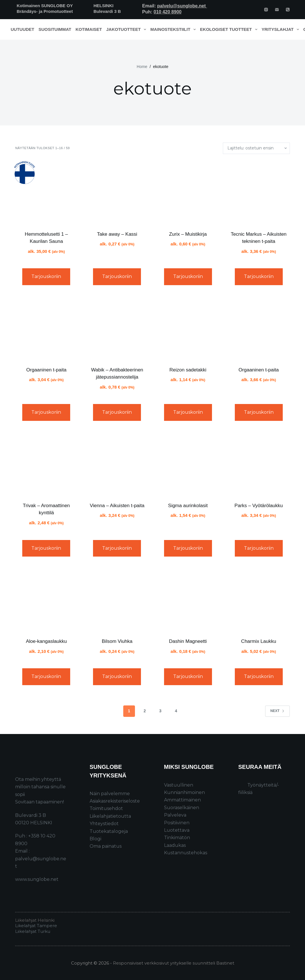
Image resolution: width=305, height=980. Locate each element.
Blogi (95, 839)
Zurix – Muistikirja (188, 234)
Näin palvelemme (110, 794)
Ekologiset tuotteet (230, 29)
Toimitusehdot (106, 808)
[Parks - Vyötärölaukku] (259, 464)
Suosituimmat (55, 29)
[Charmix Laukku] (259, 599)
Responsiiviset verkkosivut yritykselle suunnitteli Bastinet (174, 963)
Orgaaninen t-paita (46, 370)
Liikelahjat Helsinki (35, 920)
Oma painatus (106, 846)
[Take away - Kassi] (117, 192)
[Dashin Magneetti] (188, 599)
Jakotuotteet (127, 29)
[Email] (277, 10)
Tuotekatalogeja (109, 831)
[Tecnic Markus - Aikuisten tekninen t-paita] (259, 192)
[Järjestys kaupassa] (256, 148)
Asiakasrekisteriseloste (115, 801)
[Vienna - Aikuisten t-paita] (117, 464)
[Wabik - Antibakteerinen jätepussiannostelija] (117, 328)
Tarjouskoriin (46, 276)
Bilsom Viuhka (117, 641)
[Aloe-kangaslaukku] (46, 599)
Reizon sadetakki (188, 370)
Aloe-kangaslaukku (47, 641)
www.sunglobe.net (37, 879)
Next (277, 711)
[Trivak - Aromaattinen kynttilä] (46, 464)
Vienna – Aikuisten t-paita (117, 506)
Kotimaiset (89, 29)
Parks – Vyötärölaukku (259, 506)
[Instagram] (266, 10)
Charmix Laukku (259, 641)
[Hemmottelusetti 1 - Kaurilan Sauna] (46, 192)
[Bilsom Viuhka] (117, 599)
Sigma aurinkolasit (188, 506)
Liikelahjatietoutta (110, 816)
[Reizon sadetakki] (188, 328)
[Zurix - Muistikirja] (188, 192)
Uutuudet (23, 29)
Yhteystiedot (104, 824)
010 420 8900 (167, 12)
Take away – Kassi (117, 234)
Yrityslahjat (281, 29)
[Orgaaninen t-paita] (46, 328)
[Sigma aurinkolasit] (188, 464)
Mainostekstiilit (174, 29)
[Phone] (288, 10)
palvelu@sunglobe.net (182, 6)
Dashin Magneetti (188, 641)
